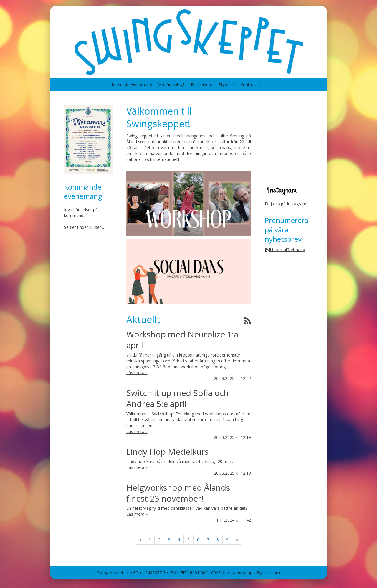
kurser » (97, 227)
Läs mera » (137, 373)
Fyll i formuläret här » (285, 250)
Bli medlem (202, 85)
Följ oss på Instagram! (286, 204)
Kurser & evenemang (132, 85)
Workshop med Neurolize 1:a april (182, 340)
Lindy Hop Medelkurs (167, 452)
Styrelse (226, 85)
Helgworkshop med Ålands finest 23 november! (178, 493)
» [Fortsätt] (237, 540)
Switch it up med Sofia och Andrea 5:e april (178, 398)
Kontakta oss (253, 85)
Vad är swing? (171, 85)
